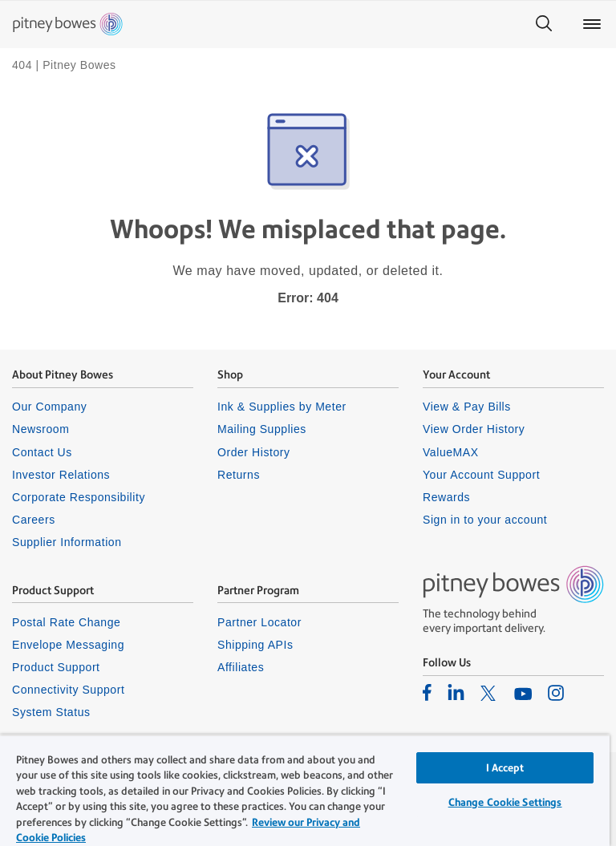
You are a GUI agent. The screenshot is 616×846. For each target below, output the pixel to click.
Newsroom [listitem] (41, 429)
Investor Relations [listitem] (61, 475)
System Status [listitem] (51, 712)
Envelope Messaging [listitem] (68, 645)
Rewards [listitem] (446, 497)
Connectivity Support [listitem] (68, 690)
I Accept (505, 768)
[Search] (544, 24)
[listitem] (427, 692)
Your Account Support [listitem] (481, 475)
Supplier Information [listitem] (67, 542)
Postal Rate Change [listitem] (66, 622)
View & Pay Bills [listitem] (467, 407)
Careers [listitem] (34, 520)
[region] (305, 790)
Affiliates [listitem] (241, 667)
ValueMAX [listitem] (451, 452)
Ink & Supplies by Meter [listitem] (282, 407)
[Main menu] (592, 24)
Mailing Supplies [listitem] (262, 429)
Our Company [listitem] (49, 407)
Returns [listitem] (239, 475)
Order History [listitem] (254, 452)
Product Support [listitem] (56, 667)
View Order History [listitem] (474, 429)
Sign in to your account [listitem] (485, 520)
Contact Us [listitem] (42, 452)
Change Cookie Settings (505, 802)
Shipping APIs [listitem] (255, 645)
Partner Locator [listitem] (259, 622)
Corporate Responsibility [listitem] (79, 497)
